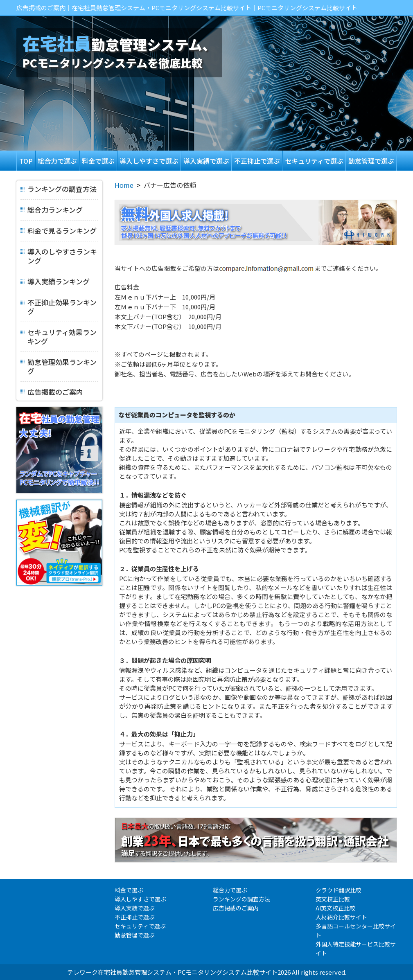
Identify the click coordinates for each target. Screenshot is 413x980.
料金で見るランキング (59, 229)
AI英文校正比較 (335, 908)
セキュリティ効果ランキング (59, 334)
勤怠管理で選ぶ (371, 161)
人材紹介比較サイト (341, 917)
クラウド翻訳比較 (339, 890)
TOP (26, 161)
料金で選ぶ (98, 161)
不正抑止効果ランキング (59, 304)
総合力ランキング (52, 208)
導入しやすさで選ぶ (149, 161)
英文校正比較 (333, 899)
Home (124, 185)
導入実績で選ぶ (206, 161)
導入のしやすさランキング (59, 253)
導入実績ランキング (55, 280)
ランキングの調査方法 (59, 189)
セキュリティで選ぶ (314, 161)
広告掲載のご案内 (52, 389)
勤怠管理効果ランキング (59, 364)
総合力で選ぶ (57, 161)
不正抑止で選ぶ (257, 161)
